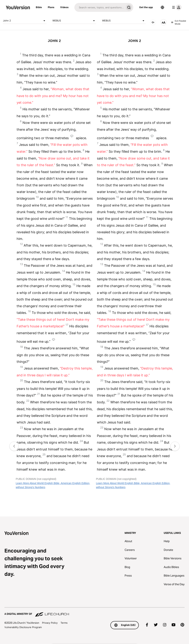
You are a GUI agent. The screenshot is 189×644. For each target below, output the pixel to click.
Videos (64, 7)
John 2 (25, 21)
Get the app (146, 7)
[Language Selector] (162, 7)
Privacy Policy (50, 623)
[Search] (99, 7)
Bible (39, 7)
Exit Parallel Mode (179, 22)
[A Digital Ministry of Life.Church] (94, 612)
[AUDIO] (153, 22)
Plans (51, 7)
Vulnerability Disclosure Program (23, 627)
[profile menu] (176, 7)
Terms (64, 623)
